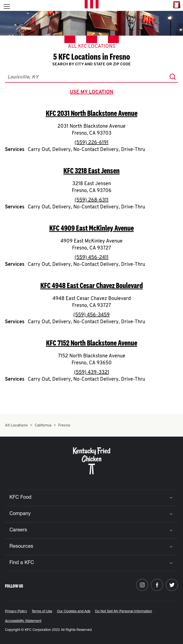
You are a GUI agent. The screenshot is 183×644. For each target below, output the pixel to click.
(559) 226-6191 (91, 143)
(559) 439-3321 (92, 372)
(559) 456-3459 (91, 315)
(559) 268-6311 (91, 200)
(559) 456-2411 (91, 258)
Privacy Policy (16, 612)
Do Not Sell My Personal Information (124, 612)
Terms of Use (42, 612)
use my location (92, 93)
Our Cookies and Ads (74, 612)
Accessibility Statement (23, 621)
